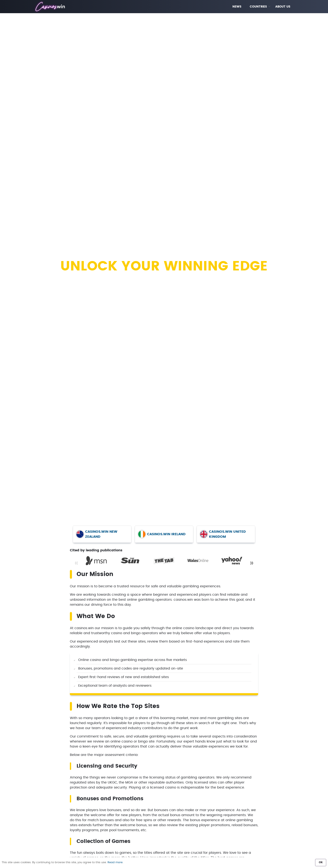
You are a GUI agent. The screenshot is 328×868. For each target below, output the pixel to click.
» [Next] (252, 563)
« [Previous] (76, 563)
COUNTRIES (258, 7)
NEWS (237, 7)
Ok (321, 862)
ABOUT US (283, 7)
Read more (115, 862)
